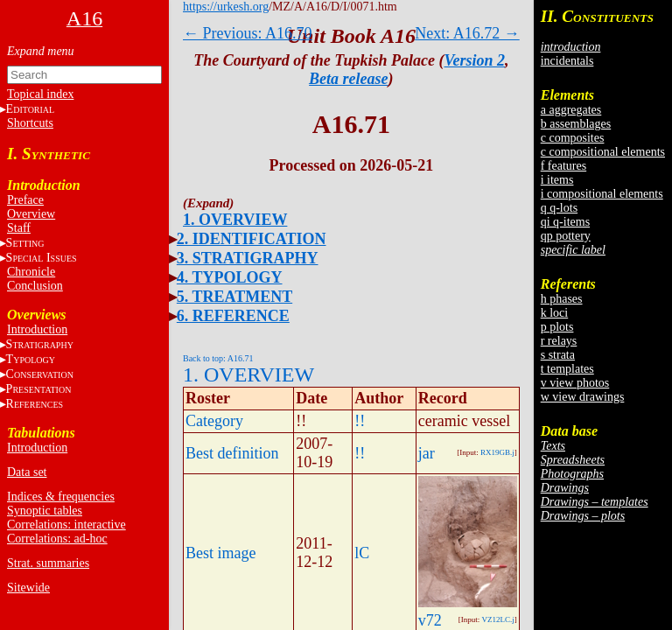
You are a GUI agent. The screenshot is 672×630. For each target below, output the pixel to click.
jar (427, 453)
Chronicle (31, 272)
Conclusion (35, 286)
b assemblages (576, 124)
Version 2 (475, 60)
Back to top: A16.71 (218, 358)
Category (214, 421)
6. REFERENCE (233, 316)
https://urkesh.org (226, 7)
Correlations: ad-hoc (57, 539)
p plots (557, 327)
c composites (573, 138)
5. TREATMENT (234, 297)
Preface (25, 200)
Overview (31, 214)
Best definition (232, 453)
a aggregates (571, 110)
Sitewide (28, 588)
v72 (430, 620)
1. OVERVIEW (235, 220)
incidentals (567, 61)
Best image (220, 553)
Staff (19, 228)
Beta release (348, 79)
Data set (27, 472)
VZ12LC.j (497, 619)
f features (563, 166)
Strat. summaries (48, 563)
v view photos (575, 383)
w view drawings (583, 397)
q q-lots (559, 208)
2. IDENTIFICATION (252, 239)
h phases (562, 299)
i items (557, 180)
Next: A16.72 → (467, 33)
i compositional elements (602, 194)
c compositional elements (603, 152)
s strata (558, 355)
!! (360, 421)
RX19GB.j (497, 452)
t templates (567, 369)
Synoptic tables (45, 511)
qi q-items (565, 222)
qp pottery (566, 236)
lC (362, 553)
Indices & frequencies (61, 497)
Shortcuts (30, 123)
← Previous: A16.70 (248, 33)
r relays (559, 341)
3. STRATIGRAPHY (248, 258)
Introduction (37, 329)
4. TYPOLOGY (230, 277)
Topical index (40, 94)
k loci (555, 313)
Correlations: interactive (66, 525)
